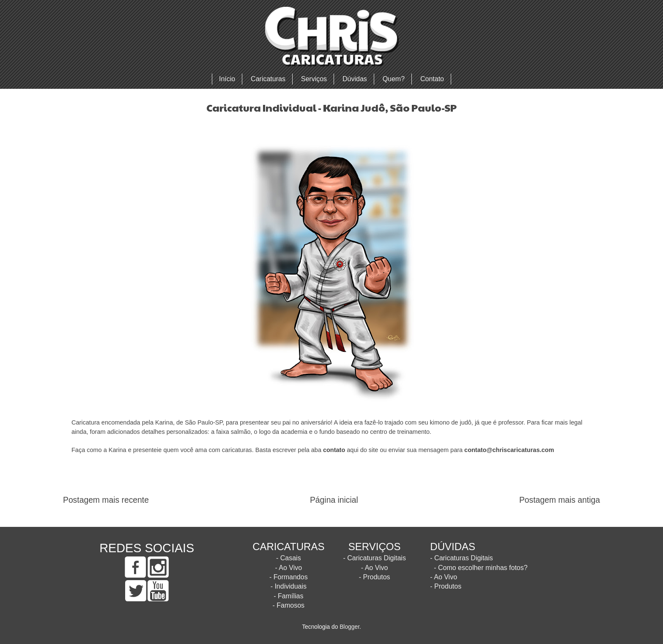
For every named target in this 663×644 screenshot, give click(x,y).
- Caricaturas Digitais (374, 558)
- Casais (289, 558)
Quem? (394, 79)
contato (334, 450)
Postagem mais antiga (560, 500)
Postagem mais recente (106, 500)
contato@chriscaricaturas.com (509, 450)
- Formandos (289, 577)
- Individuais (289, 586)
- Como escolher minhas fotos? (481, 568)
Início (227, 79)
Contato (432, 79)
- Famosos (289, 605)
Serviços (314, 79)
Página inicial (334, 500)
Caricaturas (268, 79)
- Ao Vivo (288, 568)
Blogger (349, 627)
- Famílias (288, 596)
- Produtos (375, 577)
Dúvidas (355, 79)
